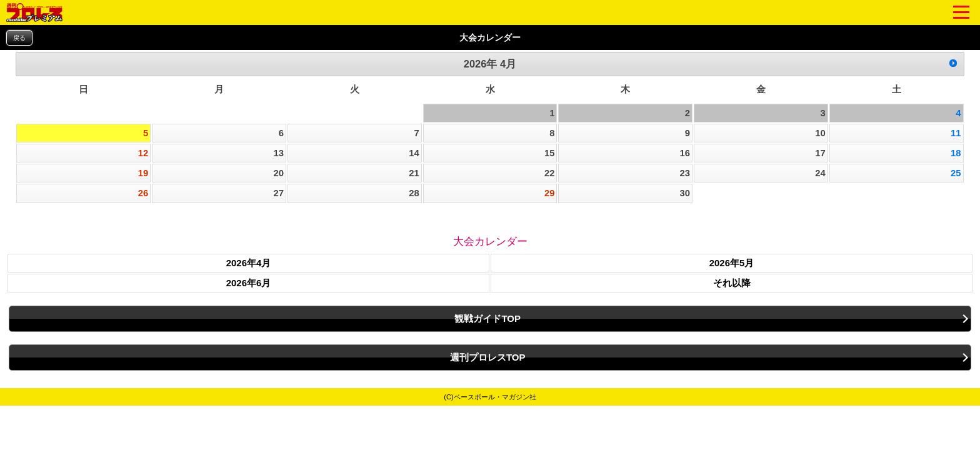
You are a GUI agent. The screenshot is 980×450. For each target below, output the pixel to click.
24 (820, 173)
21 (414, 173)
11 (956, 133)
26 (143, 193)
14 (414, 153)
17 (820, 153)
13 (278, 153)
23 (685, 173)
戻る (19, 38)
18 (956, 153)
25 (956, 173)
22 (550, 173)
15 (550, 153)
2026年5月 (732, 263)
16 (685, 153)
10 (820, 133)
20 (278, 173)
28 (414, 193)
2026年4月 (249, 263)
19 (143, 173)
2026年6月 (249, 283)
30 (685, 193)
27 (278, 193)
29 (550, 193)
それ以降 (732, 283)
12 (143, 153)
